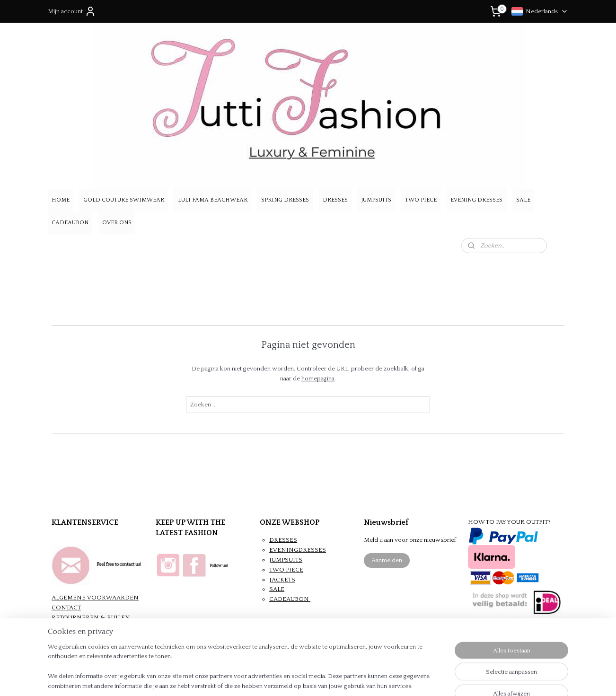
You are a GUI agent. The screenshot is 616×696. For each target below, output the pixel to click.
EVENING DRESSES (476, 200)
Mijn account (72, 11)
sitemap (277, 678)
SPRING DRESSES (285, 200)
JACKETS (282, 580)
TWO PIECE (421, 200)
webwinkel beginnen (326, 678)
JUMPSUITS (376, 200)
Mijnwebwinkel (401, 678)
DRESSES (335, 200)
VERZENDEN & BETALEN (88, 627)
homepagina (318, 379)
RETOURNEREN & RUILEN (91, 617)
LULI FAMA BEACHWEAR (213, 200)
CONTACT (66, 608)
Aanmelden (387, 560)
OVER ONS (117, 223)
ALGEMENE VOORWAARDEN (95, 598)
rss (294, 678)
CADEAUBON (70, 223)
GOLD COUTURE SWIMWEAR (124, 200)
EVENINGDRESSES (298, 550)
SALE (523, 200)
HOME (61, 200)
